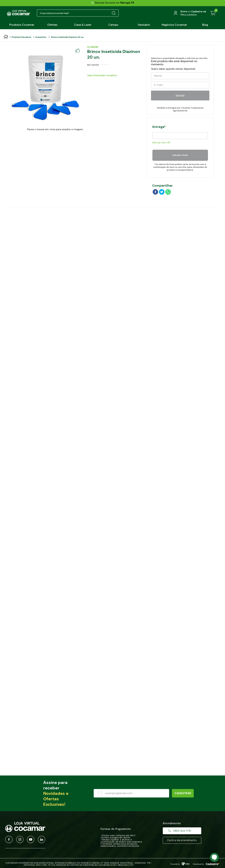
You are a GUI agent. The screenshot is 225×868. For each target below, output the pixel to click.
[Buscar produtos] (114, 13)
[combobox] (78, 13)
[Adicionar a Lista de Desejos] (79, 50)
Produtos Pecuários (21, 37)
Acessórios (41, 37)
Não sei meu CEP (161, 143)
